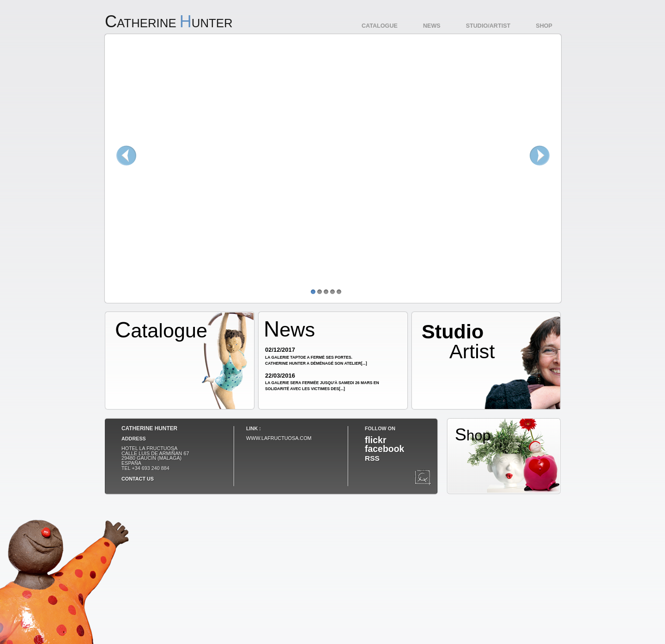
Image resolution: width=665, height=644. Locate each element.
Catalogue (380, 26)
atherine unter (169, 23)
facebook (384, 449)
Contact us (138, 479)
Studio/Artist (488, 26)
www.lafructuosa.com (279, 438)
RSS (372, 458)
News (432, 26)
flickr (375, 440)
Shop (544, 26)
